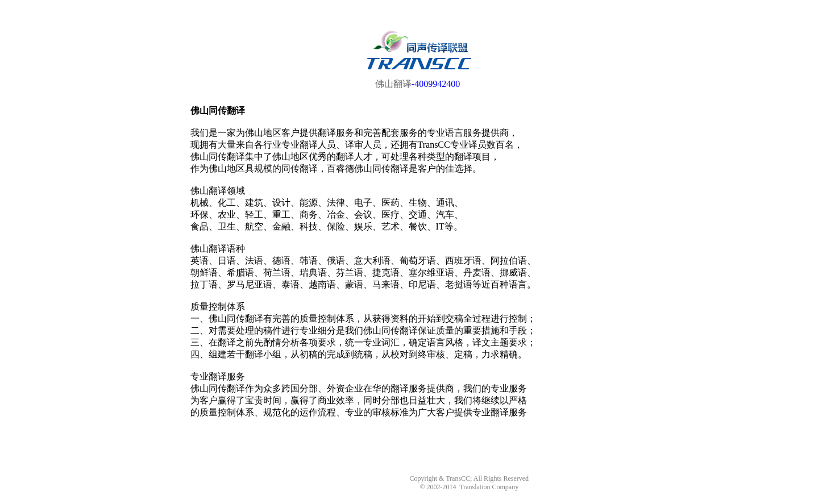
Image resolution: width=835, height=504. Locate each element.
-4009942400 (436, 84)
